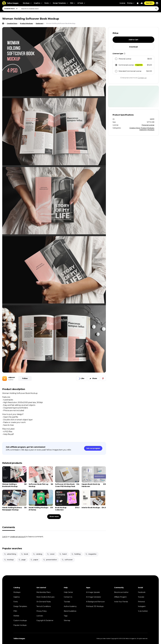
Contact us (142, 78)
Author (11, 380)
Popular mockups (20, 625)
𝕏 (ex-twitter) (143, 611)
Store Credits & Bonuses (45, 597)
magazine (91, 554)
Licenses (40, 616)
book (25, 554)
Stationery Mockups (147, 130)
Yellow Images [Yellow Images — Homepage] (19, 639)
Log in (5, 537)
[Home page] (3, 24)
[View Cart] (138, 3)
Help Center (68, 592)
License (122, 3)
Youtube (141, 597)
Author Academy (70, 606)
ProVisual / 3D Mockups (95, 606)
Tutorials (67, 602)
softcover (67, 560)
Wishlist (16, 616)
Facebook (142, 592)
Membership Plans (43, 592)
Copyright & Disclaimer (45, 620)
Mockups (17, 592)
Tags (66, 616)
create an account (18, 537)
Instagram (142, 606)
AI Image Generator (94, 597)
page (22, 560)
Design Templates (20, 606)
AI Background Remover (95, 602)
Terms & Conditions (44, 606)
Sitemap (67, 620)
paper (34, 560)
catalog (38, 554)
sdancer (12, 377)
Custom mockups (20, 620)
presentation (50, 560)
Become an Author (121, 592)
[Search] (156, 9)
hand (63, 554)
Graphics (17, 597)
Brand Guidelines (70, 611)
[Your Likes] (142, 3)
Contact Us (68, 597)
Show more (54, 517)
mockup (9, 560)
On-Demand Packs (44, 602)
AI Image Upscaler (93, 592)
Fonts (16, 602)
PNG (15, 611)
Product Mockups (147, 128)
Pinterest (141, 602)
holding (76, 554)
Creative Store (135, 128)
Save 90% (149, 3)
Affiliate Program (120, 597)
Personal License (148, 125)
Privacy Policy (42, 611)
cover (51, 554)
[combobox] (89, 9)
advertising (10, 554)
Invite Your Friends (121, 602)
